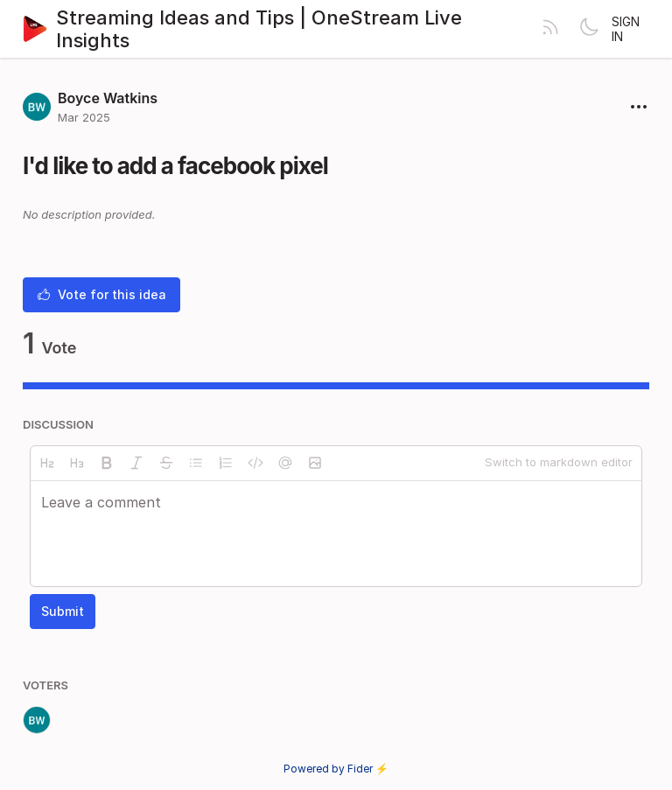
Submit (63, 611)
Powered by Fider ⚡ (336, 769)
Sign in (626, 29)
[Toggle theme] (589, 29)
